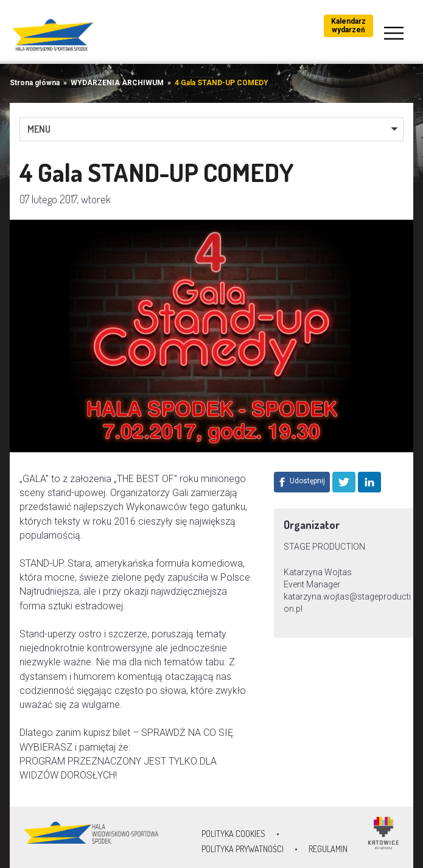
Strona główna (35, 83)
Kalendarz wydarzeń (348, 26)
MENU (39, 129)
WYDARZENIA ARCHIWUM (117, 83)
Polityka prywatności (243, 849)
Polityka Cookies (233, 834)
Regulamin (328, 849)
